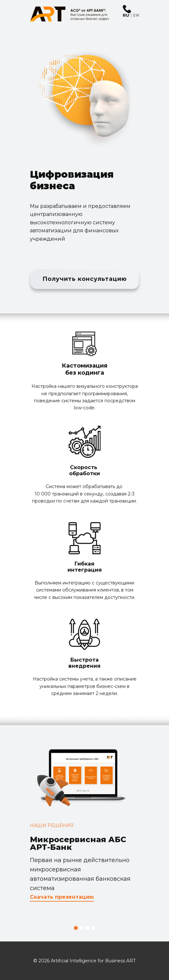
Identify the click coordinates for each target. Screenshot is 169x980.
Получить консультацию (85, 279)
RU (126, 15)
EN (136, 15)
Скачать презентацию (62, 897)
